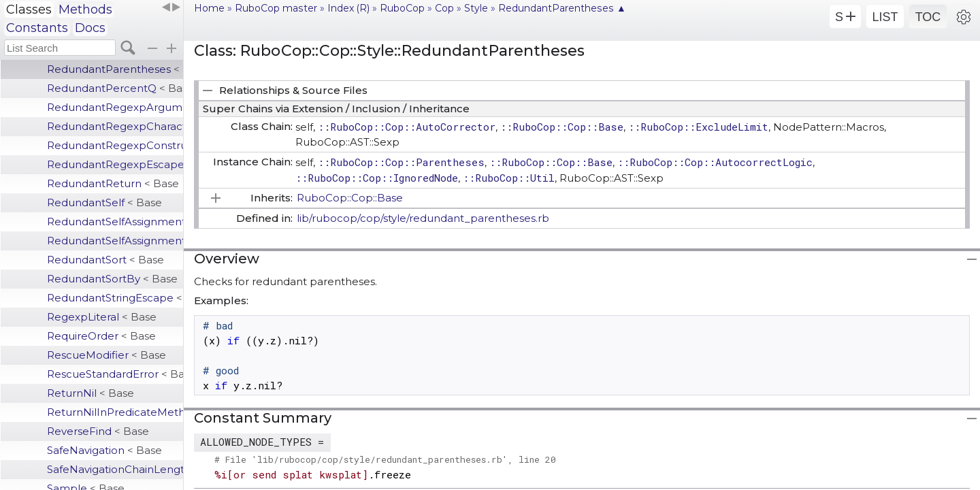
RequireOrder (101, 336)
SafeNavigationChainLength (115, 469)
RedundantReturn (113, 183)
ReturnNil (91, 393)
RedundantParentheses (115, 69)
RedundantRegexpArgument (115, 107)
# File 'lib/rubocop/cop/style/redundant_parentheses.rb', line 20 (385, 459)
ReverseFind (98, 431)
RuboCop (402, 8)
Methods (85, 10)
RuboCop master (276, 8)
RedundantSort (105, 260)
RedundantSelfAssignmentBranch (115, 241)
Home (209, 8)
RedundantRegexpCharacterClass (115, 126)
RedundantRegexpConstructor (115, 145)
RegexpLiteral (102, 317)
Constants (37, 28)
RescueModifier (107, 355)
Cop (444, 8)
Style (476, 8)
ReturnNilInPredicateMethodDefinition (115, 412)
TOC (928, 17)
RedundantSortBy (112, 279)
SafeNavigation (104, 450)
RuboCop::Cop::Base (350, 198)
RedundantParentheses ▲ (562, 8)
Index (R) (348, 8)
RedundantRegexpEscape (115, 164)
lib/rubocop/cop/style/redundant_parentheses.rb (423, 218)
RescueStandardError (115, 374)
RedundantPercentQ (115, 88)
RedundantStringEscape (115, 298)
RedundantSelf (104, 202)
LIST (885, 17)
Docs (90, 28)
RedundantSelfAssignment (115, 222)
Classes (29, 10)
